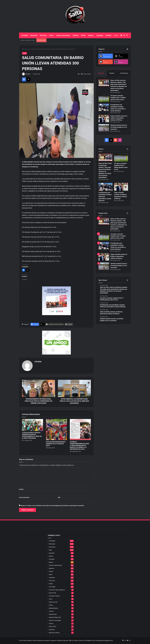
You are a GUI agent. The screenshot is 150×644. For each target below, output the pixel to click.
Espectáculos (53, 614)
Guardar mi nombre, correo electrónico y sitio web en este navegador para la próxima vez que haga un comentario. (52, 506)
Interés (51, 584)
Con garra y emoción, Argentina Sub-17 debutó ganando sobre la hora (118, 98)
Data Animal (52, 593)
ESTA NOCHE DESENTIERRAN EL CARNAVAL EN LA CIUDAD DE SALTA (56, 444)
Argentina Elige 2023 (55, 617)
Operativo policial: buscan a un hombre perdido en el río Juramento (119, 127)
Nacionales (34, 35)
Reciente (101, 73)
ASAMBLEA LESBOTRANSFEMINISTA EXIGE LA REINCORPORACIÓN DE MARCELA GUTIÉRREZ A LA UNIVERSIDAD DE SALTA (79, 446)
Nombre (22, 489)
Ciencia (51, 623)
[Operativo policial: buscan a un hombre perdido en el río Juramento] (104, 128)
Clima (51, 599)
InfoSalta (28, 74)
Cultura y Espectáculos (63, 35)
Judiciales (52, 578)
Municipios (43, 35)
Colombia (52, 630)
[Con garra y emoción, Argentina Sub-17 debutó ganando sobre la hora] (104, 98)
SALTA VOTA (53, 626)
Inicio (24, 49)
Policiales (76, 35)
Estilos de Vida (53, 602)
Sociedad (108, 35)
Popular (112, 73)
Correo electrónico (25, 497)
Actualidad (25, 35)
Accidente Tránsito (54, 596)
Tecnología (100, 35)
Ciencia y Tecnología (55, 620)
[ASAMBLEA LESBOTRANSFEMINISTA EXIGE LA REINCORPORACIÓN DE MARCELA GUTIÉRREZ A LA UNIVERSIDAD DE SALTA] (80, 430)
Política (51, 571)
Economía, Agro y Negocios (57, 590)
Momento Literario (54, 633)
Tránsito (51, 611)
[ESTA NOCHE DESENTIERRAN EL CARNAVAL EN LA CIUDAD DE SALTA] (56, 430)
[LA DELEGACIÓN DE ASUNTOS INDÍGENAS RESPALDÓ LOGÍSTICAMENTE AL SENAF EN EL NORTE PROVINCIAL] (33, 425)
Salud (51, 574)
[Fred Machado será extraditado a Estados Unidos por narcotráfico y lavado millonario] (104, 107)
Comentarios (124, 73)
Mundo (83, 35)
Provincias (52, 581)
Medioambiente (53, 608)
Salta (29, 49)
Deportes (91, 35)
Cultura (51, 605)
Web (59, 497)
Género (51, 35)
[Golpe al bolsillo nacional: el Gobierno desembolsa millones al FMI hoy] (104, 119)
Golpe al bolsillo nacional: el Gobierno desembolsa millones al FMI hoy (119, 118)
